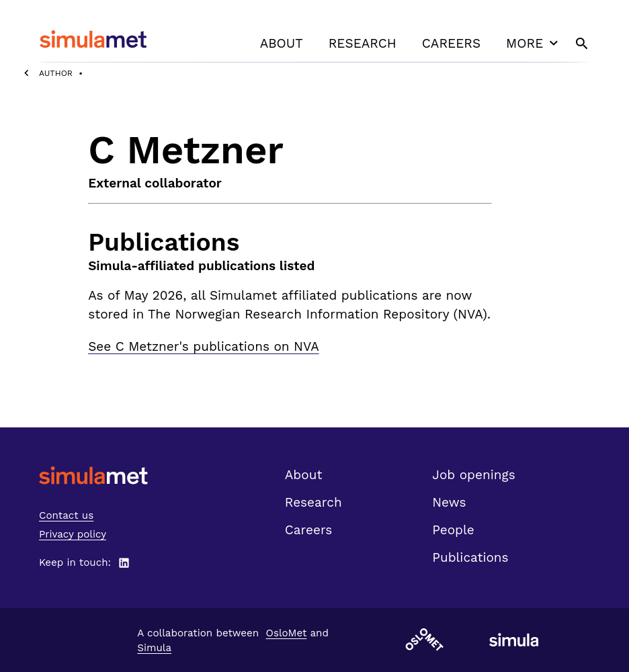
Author (56, 73)
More (534, 43)
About (282, 43)
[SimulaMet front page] (93, 475)
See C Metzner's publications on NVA (204, 346)
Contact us (66, 515)
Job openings (473, 475)
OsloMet (287, 633)
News (449, 502)
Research (363, 43)
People (453, 530)
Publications (470, 557)
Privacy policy (73, 534)
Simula (154, 648)
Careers (451, 43)
